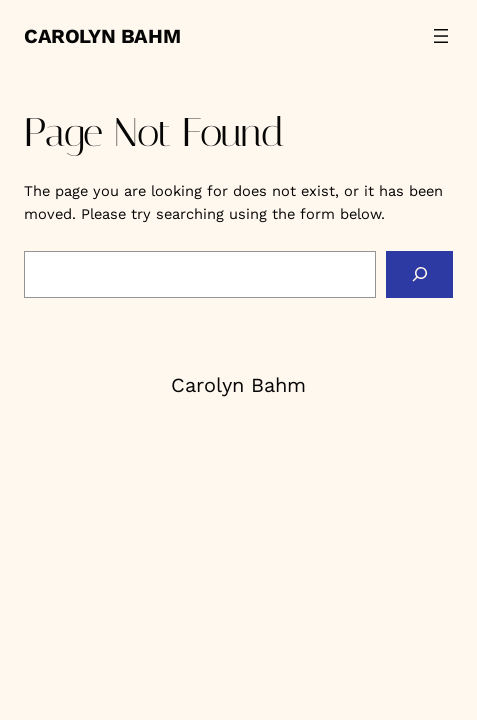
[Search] (419, 275)
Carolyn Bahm (102, 36)
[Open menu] (441, 36)
